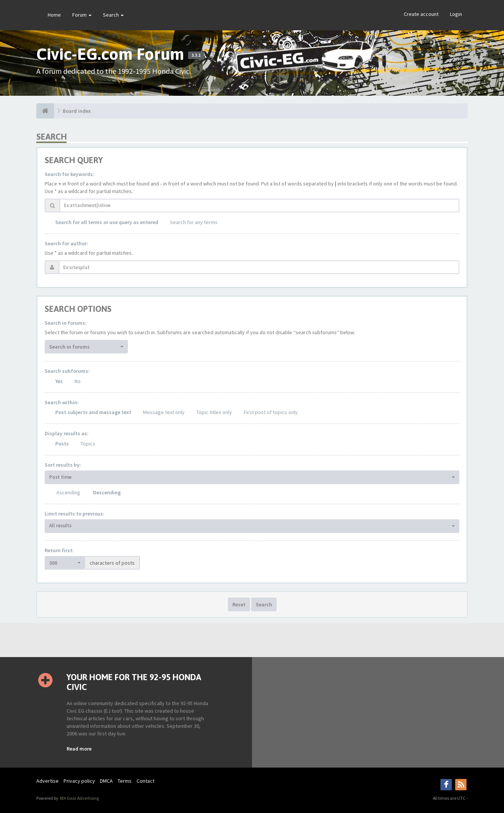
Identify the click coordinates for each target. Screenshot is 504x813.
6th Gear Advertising (79, 798)
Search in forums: (66, 323)
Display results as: (67, 433)
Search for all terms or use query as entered (107, 222)
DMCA (106, 781)
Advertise (47, 781)
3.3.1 (196, 55)
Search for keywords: (69, 174)
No (78, 381)
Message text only (164, 412)
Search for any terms (194, 222)
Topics (88, 444)
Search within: (62, 402)
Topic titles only (214, 412)
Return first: (59, 550)
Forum (82, 15)
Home (54, 15)
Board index (77, 111)
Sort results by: (63, 465)
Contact (145, 781)
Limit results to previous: (75, 514)
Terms (125, 781)
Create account (421, 14)
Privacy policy (79, 781)
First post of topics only (271, 412)
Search (113, 15)
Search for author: (66, 243)
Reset (239, 604)
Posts (62, 444)
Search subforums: (67, 371)
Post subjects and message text (93, 412)
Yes (59, 381)
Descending (107, 492)
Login (456, 14)
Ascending (68, 492)
